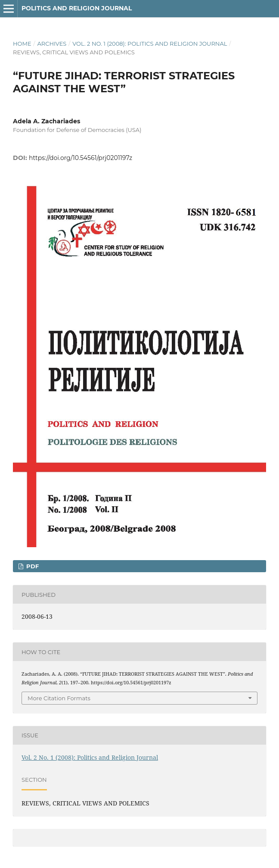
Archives (52, 44)
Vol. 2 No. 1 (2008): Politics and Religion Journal (150, 44)
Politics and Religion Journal (77, 8)
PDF (32, 566)
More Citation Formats (59, 698)
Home (22, 44)
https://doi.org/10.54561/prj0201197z (81, 158)
